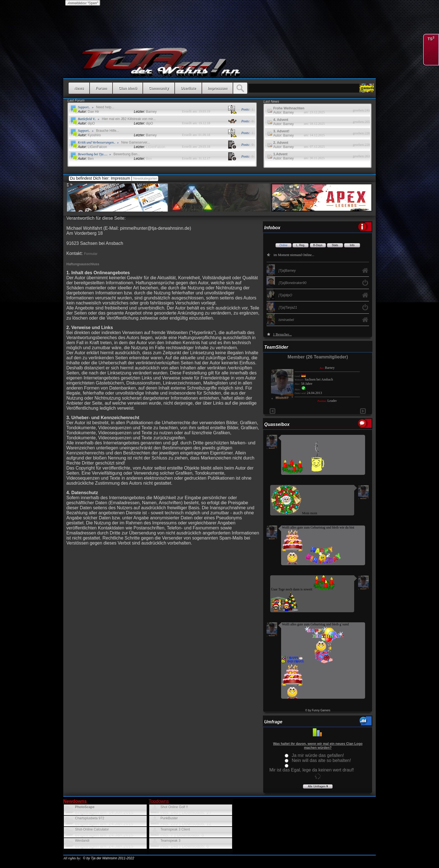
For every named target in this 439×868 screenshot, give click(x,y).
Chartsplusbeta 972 (90, 818)
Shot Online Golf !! (174, 807)
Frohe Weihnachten (289, 108)
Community (159, 88)
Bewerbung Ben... (127, 154)
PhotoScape (85, 807)
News (79, 88)
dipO (86, 123)
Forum (101, 88)
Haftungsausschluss (83, 264)
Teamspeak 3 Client (175, 829)
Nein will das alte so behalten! (321, 760)
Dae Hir (88, 112)
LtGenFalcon (92, 147)
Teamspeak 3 (170, 841)
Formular (91, 254)
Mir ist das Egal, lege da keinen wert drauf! (312, 770)
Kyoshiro (89, 135)
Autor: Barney (283, 112)
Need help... (105, 107)
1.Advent (280, 154)
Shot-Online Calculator (92, 829)
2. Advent (281, 143)
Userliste (188, 88)
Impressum (217, 88)
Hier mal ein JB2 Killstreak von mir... (129, 119)
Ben (86, 159)
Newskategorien (146, 179)
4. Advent (281, 120)
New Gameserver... (136, 142)
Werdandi (82, 841)
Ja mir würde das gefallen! (318, 755)
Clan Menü (128, 88)
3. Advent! (281, 131)
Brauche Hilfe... (108, 131)
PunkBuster (169, 818)
